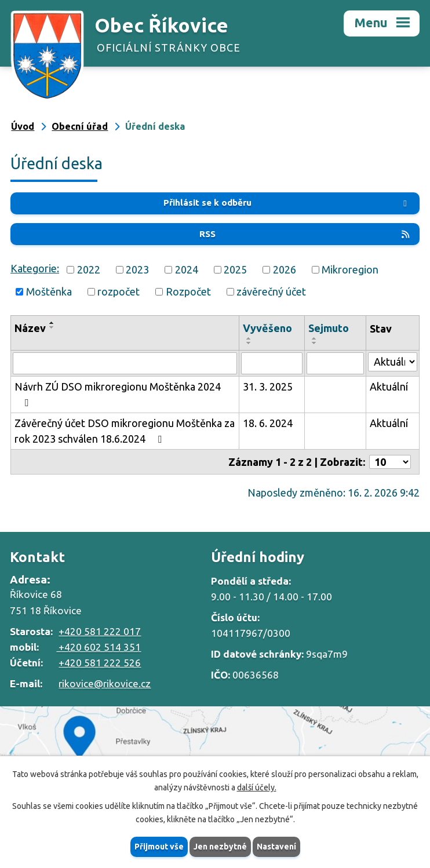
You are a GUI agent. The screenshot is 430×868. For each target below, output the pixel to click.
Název (30, 328)
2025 (235, 269)
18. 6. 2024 (268, 423)
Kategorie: (35, 268)
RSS (305, 234)
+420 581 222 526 (100, 663)
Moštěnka (49, 291)
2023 (137, 269)
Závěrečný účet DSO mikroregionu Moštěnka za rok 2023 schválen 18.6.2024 (125, 431)
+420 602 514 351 (99, 647)
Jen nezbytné (220, 847)
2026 (285, 269)
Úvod (23, 126)
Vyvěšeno (267, 328)
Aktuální (389, 386)
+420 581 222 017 (100, 631)
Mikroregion (350, 269)
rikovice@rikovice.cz (105, 683)
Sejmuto (329, 328)
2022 (89, 269)
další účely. (257, 787)
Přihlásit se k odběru (287, 203)
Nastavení (276, 847)
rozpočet (119, 291)
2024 (187, 269)
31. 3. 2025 (268, 386)
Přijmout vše (159, 847)
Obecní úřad (80, 126)
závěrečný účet (271, 291)
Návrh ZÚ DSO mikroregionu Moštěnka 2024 (118, 394)
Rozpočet (188, 291)
